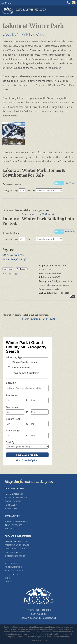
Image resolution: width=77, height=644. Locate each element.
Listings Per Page (10, 190)
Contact (10, 582)
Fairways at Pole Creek (17, 541)
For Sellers (11, 508)
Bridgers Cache (13, 552)
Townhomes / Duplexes (26, 373)
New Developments (15, 571)
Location (11, 383)
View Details (8, 269)
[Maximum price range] (40, 436)
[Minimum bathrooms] (15, 400)
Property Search (14, 501)
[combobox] (27, 388)
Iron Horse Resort (15, 556)
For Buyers (11, 505)
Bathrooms (12, 395)
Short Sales (11, 574)
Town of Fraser (13, 525)
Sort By (32, 190)
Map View (69, 183)
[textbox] (28, 388)
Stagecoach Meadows (17, 549)
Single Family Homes (25, 362)
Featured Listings (14, 494)
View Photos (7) (10, 274)
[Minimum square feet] (15, 424)
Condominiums (21, 368)
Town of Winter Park (16, 521)
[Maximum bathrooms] (40, 400)
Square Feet (13, 419)
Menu (6, 3)
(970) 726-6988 (39, 614)
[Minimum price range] (15, 436)
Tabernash (11, 529)
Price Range (13, 431)
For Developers (13, 567)
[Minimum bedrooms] (15, 412)
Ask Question (22, 269)
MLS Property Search (16, 497)
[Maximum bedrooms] (40, 412)
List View (59, 183)
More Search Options (27, 460)
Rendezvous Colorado (17, 545)
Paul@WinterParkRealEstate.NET (38, 618)
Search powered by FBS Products (39, 214)
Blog (7, 578)
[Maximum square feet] (40, 424)
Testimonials (12, 563)
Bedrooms (12, 407)
